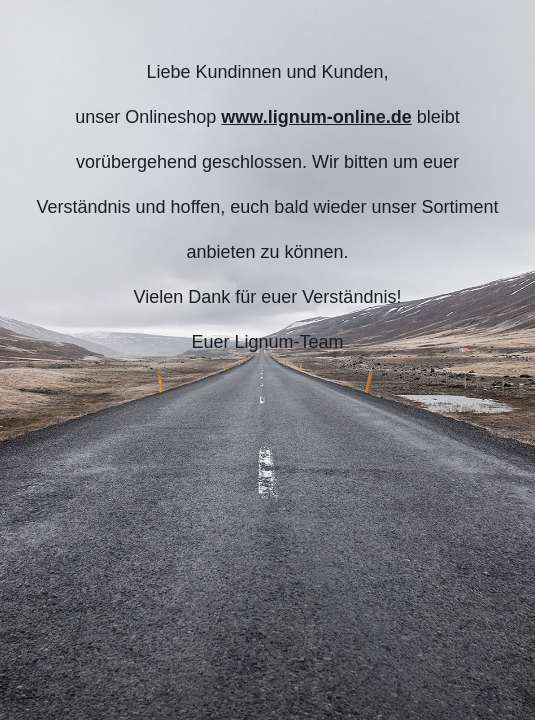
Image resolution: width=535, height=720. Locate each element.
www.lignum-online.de (316, 117)
